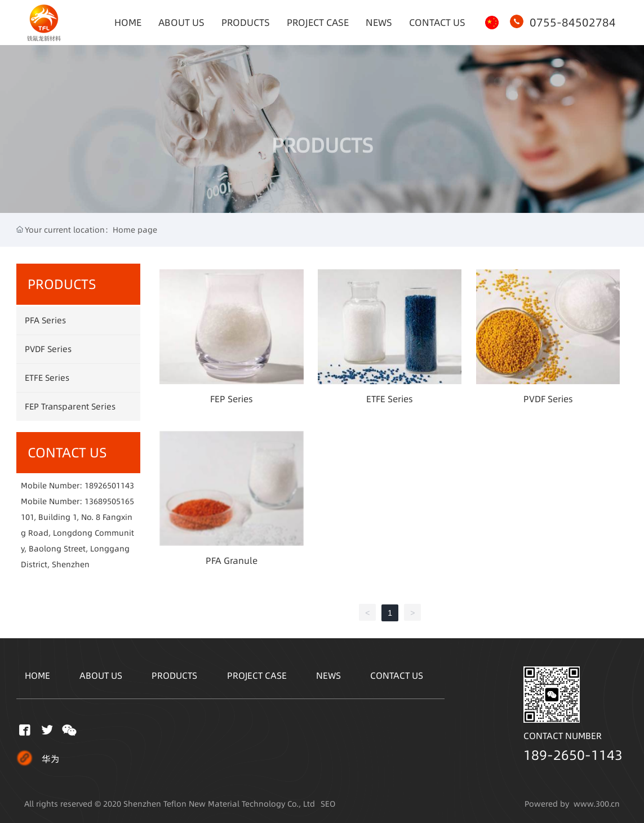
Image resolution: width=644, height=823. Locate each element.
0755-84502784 (573, 23)
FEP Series (232, 399)
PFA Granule (232, 560)
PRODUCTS (322, 165)
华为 (51, 759)
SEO (328, 804)
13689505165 (109, 501)
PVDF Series (548, 399)
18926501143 (109, 486)
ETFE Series (390, 399)
